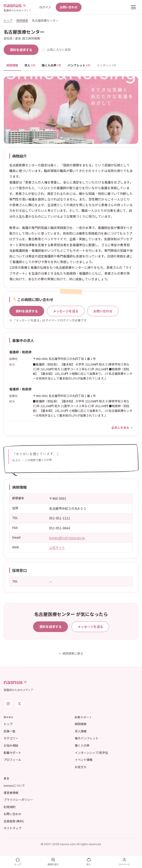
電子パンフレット (87, 738)
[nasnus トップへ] (17, 7)
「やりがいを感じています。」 (36, 454)
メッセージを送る (66, 311)
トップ (8, 20)
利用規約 (10, 807)
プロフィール (12, 760)
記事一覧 (10, 731)
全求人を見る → (122, 428)
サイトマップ (12, 828)
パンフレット (79, 65)
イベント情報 (84, 760)
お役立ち (81, 767)
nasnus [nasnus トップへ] (16, 682)
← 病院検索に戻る (71, 653)
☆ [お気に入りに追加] (56, 50)
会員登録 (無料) (14, 821)
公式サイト (57, 547)
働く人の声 (51, 65)
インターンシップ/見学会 (91, 753)
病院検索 (22, 20)
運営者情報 (11, 793)
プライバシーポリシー (18, 800)
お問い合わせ (69, 7)
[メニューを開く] (133, 7)
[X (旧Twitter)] (19, 704)
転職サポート (12, 753)
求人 (30, 65)
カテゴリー (11, 738)
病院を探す (53, 862)
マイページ (124, 862)
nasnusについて (14, 785)
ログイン (45, 7)
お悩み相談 (11, 745)
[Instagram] (8, 704)
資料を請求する (21, 50)
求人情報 (81, 731)
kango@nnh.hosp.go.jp (67, 538)
